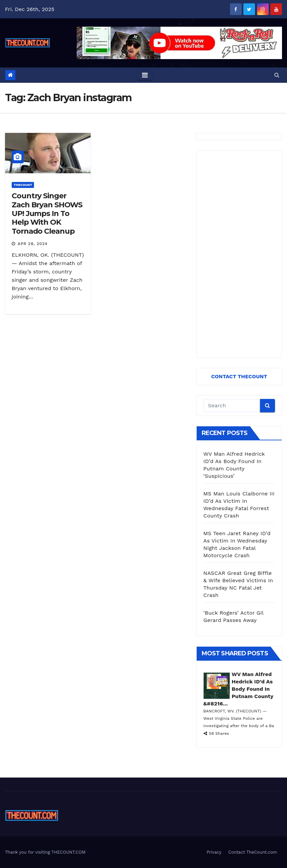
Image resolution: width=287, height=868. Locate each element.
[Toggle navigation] (145, 75)
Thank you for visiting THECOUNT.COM (45, 852)
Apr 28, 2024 (33, 244)
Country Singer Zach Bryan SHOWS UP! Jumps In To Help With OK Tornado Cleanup (47, 213)
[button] (277, 75)
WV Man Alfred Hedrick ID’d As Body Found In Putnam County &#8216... (238, 689)
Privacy (214, 852)
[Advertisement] (239, 254)
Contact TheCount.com (253, 852)
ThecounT (23, 185)
